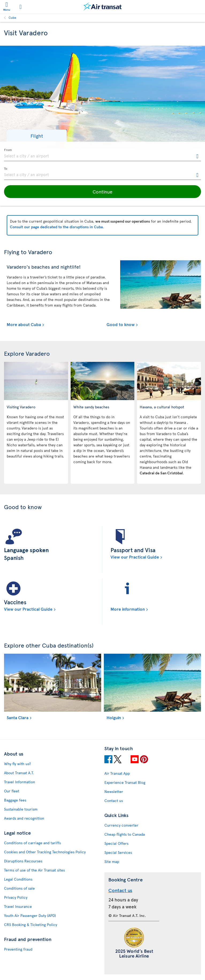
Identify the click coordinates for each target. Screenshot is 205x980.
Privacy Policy (16, 897)
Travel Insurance (18, 906)
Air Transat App (117, 773)
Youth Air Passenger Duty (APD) (30, 915)
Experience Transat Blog (125, 782)
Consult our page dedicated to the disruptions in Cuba (56, 227)
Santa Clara (18, 717)
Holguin (114, 717)
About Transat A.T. (19, 773)
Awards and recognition (24, 818)
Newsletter (114, 791)
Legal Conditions (18, 879)
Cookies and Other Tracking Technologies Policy (45, 852)
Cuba (12, 17)
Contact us (114, 801)
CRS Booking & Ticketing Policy (31, 925)
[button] (37, 136)
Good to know (121, 324)
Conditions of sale (19, 888)
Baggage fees (15, 800)
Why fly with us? (17, 764)
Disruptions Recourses (23, 861)
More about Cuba (24, 324)
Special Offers (116, 843)
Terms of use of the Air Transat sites (34, 870)
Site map (112, 861)
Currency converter (121, 825)
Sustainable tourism (21, 809)
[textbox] (102, 155)
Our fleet (12, 791)
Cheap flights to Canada (125, 834)
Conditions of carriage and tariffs (32, 843)
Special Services (118, 852)
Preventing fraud (18, 949)
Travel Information (20, 782)
